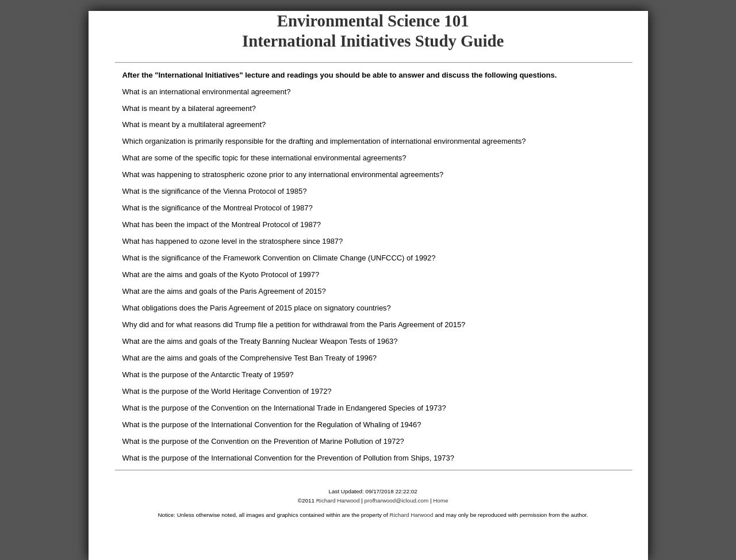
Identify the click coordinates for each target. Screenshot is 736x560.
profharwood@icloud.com (397, 500)
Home (440, 500)
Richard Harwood (338, 500)
